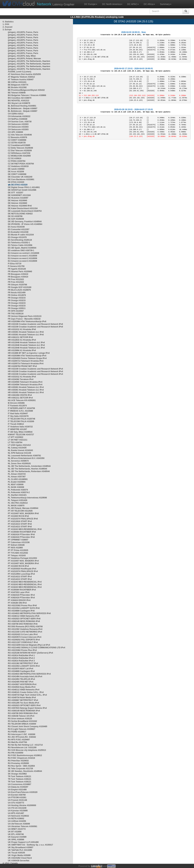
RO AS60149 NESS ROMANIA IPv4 (24, 711)
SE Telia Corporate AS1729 (20, 769)
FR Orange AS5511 (17, 308)
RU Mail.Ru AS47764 (17, 742)
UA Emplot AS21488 (17, 790)
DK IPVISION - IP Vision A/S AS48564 (25, 224)
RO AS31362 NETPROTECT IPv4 (23, 663)
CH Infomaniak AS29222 (19, 116)
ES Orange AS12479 (17, 237)
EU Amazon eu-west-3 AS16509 (22, 261)
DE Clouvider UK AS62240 (20, 177)
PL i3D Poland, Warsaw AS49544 (23, 508)
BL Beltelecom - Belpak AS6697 (23, 108)
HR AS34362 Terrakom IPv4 (21, 379)
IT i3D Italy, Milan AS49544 (20, 432)
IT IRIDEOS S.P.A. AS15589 (20, 411)
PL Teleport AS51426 (18, 500)
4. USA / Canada (10, 863)
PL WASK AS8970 (16, 506)
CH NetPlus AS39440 (18, 119)
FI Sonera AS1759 (16, 266)
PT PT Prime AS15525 (18, 550)
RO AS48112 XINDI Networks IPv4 (24, 690)
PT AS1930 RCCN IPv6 (18, 516)
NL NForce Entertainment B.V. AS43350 (26, 458)
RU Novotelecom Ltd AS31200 (22, 748)
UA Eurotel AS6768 (17, 795)
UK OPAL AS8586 (16, 840)
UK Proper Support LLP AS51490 (23, 842)
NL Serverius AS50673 (18, 461)
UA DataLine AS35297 (18, 787)
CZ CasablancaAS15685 (19, 145)
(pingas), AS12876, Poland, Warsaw (24, 59)
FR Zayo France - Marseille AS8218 (24, 319)
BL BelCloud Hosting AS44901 (22, 106)
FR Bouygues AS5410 (18, 274)
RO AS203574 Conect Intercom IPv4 (25, 637)
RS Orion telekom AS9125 (20, 719)
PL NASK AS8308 (16, 487)
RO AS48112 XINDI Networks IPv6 (24, 616)
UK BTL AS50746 (16, 834)
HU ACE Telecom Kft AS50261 (22, 400)
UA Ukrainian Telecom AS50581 (23, 826)
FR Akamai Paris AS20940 (20, 272)
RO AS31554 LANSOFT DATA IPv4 (24, 666)
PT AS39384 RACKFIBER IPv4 (22, 590)
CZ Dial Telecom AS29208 (20, 151)
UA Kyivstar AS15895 (18, 811)
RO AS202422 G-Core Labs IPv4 (23, 634)
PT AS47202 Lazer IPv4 (19, 592)
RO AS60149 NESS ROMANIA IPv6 (24, 621)
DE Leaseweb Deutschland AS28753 (25, 211)
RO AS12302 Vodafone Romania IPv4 (25, 629)
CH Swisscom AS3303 (18, 124)
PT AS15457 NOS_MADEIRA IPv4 (23, 561)
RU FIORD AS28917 (17, 732)
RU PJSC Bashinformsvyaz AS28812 (25, 755)
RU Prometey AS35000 (18, 763)
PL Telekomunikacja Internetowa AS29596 (27, 498)
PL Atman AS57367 (17, 477)
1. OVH (6, 24)
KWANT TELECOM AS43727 (21, 435)
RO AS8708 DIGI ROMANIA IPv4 (23, 713)
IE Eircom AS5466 (16, 403)
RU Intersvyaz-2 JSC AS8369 (21, 734)
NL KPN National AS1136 (19, 453)
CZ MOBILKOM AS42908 (19, 156)
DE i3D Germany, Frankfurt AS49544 (25, 222)
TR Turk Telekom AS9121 (20, 776)
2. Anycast (8, 27)
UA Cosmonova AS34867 (20, 784)
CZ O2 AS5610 (15, 158)
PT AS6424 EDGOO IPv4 (19, 600)
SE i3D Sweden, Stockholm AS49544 (25, 771)
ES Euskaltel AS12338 (18, 232)
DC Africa (149, 4)
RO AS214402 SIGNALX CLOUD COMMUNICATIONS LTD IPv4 (36, 648)
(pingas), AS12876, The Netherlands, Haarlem (29, 61)
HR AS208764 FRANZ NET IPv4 (22, 366)
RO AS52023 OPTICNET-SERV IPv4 (24, 705)
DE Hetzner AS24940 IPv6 (20, 206)
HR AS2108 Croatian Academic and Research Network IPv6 (35, 324)
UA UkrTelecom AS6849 (19, 824)
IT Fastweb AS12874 (17, 406)
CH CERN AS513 (16, 114)
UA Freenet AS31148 (17, 800)
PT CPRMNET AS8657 (18, 540)
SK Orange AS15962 (17, 774)
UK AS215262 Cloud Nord (20, 858)
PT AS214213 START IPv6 (20, 524)
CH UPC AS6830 (15, 132)
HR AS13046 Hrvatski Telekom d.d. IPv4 (26, 343)
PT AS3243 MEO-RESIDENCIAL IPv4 (25, 582)
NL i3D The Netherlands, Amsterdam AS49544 (29, 466)
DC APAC (133, 4)
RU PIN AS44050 (16, 753)
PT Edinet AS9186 (16, 545)
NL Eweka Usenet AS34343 (20, 450)
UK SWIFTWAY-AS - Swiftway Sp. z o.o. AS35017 (30, 845)
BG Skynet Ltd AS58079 (19, 103)
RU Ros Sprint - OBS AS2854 (21, 766)
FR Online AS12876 (17, 295)
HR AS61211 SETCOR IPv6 (20, 337)
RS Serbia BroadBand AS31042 (22, 721)
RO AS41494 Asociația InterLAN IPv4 (25, 677)
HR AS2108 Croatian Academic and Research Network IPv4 (35, 369)
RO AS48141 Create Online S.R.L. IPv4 (26, 692)
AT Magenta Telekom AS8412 (21, 77)
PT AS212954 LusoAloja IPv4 (21, 574)
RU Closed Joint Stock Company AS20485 (28, 726)
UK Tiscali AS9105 (16, 853)
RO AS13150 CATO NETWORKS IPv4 (25, 632)
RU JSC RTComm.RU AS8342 (22, 737)
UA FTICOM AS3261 (17, 797)
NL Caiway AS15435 (17, 448)
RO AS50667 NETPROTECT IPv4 (23, 700)
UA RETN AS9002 (16, 819)
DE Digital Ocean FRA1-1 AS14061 (24, 187)
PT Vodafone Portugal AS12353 (22, 558)
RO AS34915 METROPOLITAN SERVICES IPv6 (29, 613)
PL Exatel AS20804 (17, 482)
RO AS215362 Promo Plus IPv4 (22, 650)
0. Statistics (8, 22)
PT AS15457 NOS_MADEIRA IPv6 (23, 513)
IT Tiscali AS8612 (16, 424)
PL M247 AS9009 (16, 485)
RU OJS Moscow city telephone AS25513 (27, 750)
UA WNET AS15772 (17, 829)
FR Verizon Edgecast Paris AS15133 (25, 316)
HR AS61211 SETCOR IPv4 (20, 398)
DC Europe (91, 4)
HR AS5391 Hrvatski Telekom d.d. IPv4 (26, 387)
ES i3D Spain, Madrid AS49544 (22, 248)
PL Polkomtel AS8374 (18, 490)
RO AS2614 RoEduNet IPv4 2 (21, 658)
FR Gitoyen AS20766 (17, 285)
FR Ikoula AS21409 (17, 293)
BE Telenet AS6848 (17, 93)
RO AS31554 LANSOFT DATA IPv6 (24, 608)
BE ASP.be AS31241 (17, 82)
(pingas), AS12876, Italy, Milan (22, 56)
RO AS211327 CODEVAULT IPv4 (23, 642)
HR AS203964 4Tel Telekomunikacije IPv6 (27, 321)
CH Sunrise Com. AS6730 (20, 122)
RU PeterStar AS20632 (18, 761)
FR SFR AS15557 (16, 311)
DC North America (112, 4)
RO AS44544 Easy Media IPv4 (22, 687)
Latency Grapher (56, 4)
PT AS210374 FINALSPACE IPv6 (23, 519)
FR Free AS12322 (16, 279)
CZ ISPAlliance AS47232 (19, 153)
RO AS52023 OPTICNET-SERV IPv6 (24, 619)
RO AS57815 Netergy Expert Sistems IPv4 (27, 708)
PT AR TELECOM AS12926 (20, 511)
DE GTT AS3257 (16, 193)
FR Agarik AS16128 (17, 269)
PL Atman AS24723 (17, 474)
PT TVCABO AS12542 (18, 553)
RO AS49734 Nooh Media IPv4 (22, 698)
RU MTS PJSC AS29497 (19, 740)
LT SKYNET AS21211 (18, 440)
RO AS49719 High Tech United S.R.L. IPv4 (27, 695)
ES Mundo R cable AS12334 (21, 235)
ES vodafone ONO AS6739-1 (21, 250)
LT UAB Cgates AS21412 (19, 445)
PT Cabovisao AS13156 (19, 542)
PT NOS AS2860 (15, 548)
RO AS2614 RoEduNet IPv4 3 (21, 661)
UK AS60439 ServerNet (19, 861)
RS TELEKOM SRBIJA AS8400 (22, 724)
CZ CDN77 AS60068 (17, 140)
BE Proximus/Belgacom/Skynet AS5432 (26, 90)
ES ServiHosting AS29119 (20, 240)
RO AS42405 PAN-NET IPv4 (21, 682)
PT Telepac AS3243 (17, 556)
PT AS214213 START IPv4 (20, 577)
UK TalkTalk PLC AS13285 (20, 850)
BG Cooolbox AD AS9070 (20, 98)
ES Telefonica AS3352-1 (19, 243)
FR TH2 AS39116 (16, 314)
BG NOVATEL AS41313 (19, 101)
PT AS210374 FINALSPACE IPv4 (23, 571)
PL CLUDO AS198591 (18, 479)
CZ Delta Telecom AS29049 (20, 148)
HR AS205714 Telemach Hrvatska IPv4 (26, 361)
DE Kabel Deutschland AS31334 (23, 208)
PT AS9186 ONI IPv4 (17, 603)
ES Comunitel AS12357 (19, 229)
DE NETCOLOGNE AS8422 (20, 214)
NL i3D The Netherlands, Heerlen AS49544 (27, 469)
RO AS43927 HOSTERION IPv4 (22, 684)
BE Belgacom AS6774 (18, 85)
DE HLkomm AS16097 (18, 198)
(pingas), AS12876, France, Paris (23, 32)
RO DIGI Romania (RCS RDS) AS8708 (25, 627)
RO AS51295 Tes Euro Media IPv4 (23, 703)
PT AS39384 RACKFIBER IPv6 (22, 532)
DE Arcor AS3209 (16, 172)
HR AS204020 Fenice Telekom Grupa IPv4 (27, 358)
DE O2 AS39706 (15, 216)
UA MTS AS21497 (16, 813)
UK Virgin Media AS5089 (19, 855)
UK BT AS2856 (15, 832)
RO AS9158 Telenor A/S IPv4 (21, 716)
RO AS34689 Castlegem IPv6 (21, 611)
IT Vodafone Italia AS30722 (20, 427)
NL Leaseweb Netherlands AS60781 (24, 456)
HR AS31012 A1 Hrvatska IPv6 (22, 329)
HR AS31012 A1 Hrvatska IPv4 (22, 377)
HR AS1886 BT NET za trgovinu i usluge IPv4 (29, 353)
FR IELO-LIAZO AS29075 (19, 290)
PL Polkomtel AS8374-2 (19, 492)
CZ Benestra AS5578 (17, 137)
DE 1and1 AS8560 (16, 169)
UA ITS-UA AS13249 (17, 808)
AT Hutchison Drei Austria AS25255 (24, 74)
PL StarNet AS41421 (17, 495)
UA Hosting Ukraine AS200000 (22, 805)
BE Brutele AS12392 (17, 87)
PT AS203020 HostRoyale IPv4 (22, 569)
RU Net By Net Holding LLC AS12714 (25, 745)
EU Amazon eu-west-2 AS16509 (22, 258)
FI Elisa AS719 (15, 264)
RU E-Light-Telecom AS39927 (22, 729)
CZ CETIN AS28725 (17, 143)
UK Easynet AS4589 (17, 837)
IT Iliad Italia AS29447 (18, 414)
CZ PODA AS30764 (17, 161)
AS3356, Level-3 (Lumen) (20, 72)
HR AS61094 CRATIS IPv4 (20, 395)
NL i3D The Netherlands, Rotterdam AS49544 (29, 471)
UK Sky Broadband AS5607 (21, 847)
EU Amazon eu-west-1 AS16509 (22, 256)
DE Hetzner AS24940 (17, 201)
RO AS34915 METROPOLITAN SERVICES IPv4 (29, 674)
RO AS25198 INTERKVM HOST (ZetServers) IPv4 (30, 653)
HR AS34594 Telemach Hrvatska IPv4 (25, 382)
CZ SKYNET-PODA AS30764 (21, 164)
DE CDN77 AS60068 (17, 174)
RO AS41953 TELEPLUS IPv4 (21, 679)
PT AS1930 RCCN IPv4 (18, 566)
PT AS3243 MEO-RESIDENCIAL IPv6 (25, 529)
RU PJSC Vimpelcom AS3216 (21, 758)
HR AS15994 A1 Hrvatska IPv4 (22, 350)
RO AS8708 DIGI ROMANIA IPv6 (23, 624)
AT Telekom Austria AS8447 (21, 80)
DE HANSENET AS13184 (19, 195)
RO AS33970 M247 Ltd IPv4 (20, 669)
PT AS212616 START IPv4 (20, 521)
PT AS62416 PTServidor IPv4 (21, 595)
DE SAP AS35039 (16, 219)
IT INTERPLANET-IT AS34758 (21, 408)
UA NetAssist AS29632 (18, 816)
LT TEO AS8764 (15, 442)
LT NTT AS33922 (15, 437)
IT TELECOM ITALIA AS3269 (21, 421)
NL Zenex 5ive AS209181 (19, 464)
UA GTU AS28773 (16, 803)
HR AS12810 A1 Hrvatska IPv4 (22, 340)
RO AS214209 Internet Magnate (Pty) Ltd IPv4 (29, 645)
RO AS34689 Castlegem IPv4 (21, 671)
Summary (166, 4)
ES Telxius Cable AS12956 (20, 245)
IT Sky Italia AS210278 (18, 416)
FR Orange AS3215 (17, 298)
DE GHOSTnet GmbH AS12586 (22, 190)
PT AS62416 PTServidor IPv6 (21, 535)
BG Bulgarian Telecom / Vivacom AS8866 (27, 95)
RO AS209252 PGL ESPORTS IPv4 (24, 640)
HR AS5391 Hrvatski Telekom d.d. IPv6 (26, 332)
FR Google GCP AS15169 (20, 287)
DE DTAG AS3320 (16, 182)
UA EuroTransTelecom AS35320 (23, 792)
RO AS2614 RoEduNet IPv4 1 (21, 655)
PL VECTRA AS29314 (18, 503)
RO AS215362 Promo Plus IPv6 (22, 606)
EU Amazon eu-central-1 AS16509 (24, 253)
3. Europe (7, 30)
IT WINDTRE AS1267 (17, 429)
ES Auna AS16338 (16, 227)
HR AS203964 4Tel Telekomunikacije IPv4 (27, 356)
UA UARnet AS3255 (17, 821)
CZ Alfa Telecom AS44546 (20, 135)
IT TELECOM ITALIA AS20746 (21, 419)
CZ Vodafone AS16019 (18, 166)
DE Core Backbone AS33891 (21, 179)
